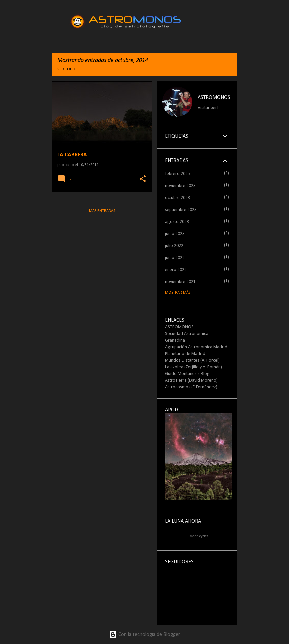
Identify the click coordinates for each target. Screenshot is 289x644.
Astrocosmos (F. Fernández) (191, 387)
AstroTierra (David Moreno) (191, 381)
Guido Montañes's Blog (187, 374)
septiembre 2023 (181, 210)
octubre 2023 (177, 198)
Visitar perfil (209, 108)
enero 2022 (176, 270)
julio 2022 (174, 246)
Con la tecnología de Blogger (144, 635)
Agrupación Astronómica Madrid (196, 347)
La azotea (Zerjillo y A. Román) (193, 367)
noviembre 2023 (180, 186)
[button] (143, 179)
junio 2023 (175, 234)
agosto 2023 (177, 222)
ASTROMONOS (214, 98)
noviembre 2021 (180, 282)
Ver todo (66, 69)
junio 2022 (175, 258)
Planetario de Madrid (185, 354)
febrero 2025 (177, 174)
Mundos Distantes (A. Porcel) (192, 361)
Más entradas (102, 211)
